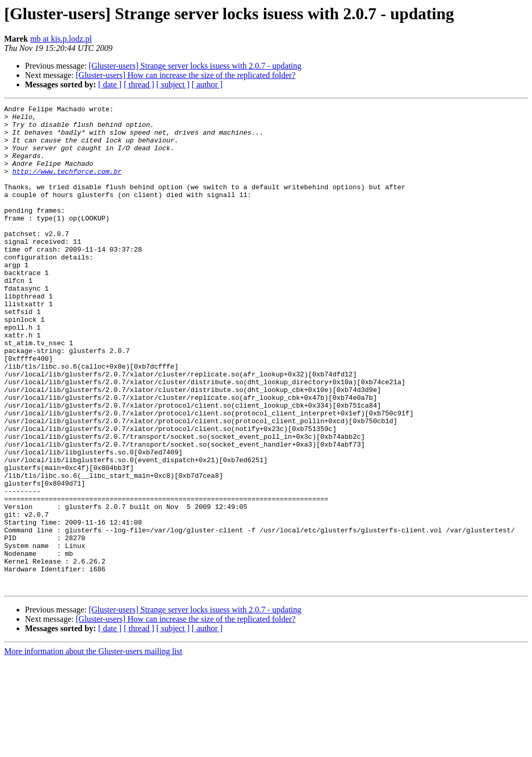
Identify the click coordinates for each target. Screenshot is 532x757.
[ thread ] (139, 84)
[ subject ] (173, 84)
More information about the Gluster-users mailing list (93, 748)
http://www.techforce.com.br (67, 185)
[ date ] (110, 84)
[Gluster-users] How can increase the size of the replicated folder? (186, 75)
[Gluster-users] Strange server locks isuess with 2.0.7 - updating (195, 66)
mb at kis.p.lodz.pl (61, 39)
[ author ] (207, 84)
